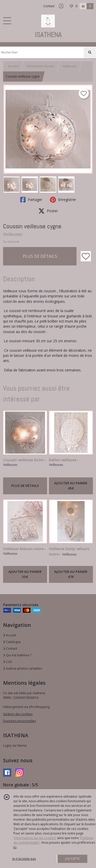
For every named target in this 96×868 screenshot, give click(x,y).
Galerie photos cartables (23, 668)
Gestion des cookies (18, 714)
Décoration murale (40, 66)
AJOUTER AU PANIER (71, 486)
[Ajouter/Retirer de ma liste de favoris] (86, 256)
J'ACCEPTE (72, 859)
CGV (8, 662)
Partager (31, 200)
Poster (48, 211)
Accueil (13, 66)
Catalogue (12, 642)
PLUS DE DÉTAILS (40, 256)
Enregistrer (63, 200)
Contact (49, 6)
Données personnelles (19, 721)
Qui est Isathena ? (17, 655)
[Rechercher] (90, 52)
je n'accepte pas (24, 859)
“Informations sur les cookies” (35, 838)
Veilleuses (69, 66)
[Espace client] (61, 6)
